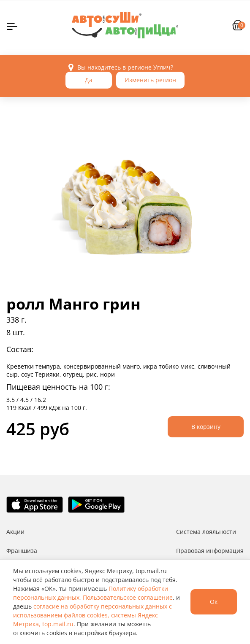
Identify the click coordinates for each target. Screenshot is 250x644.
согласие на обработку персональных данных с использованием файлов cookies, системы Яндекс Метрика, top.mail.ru (92, 615)
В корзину (206, 427)
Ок (214, 602)
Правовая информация (210, 551)
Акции (15, 532)
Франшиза (22, 551)
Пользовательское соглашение (128, 597)
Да (89, 80)
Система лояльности (206, 532)
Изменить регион (150, 80)
